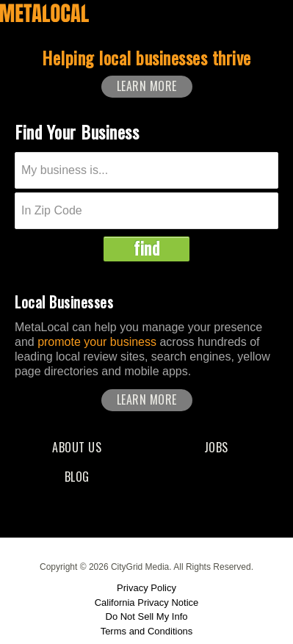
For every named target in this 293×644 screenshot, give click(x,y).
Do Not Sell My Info (147, 616)
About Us (77, 447)
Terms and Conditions (147, 631)
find (146, 249)
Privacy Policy (146, 588)
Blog (77, 477)
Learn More (147, 86)
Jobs (216, 447)
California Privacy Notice (147, 603)
